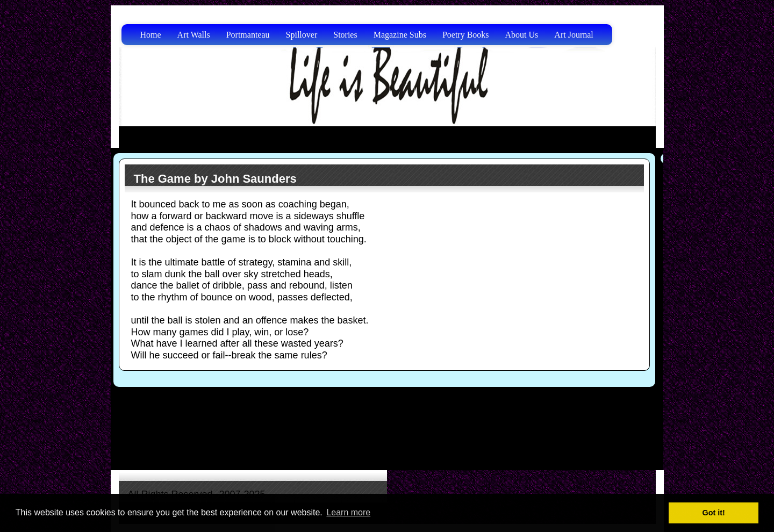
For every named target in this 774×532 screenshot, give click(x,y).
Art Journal (574, 35)
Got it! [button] (714, 513)
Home (151, 35)
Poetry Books (466, 35)
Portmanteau (248, 35)
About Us (522, 35)
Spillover (302, 35)
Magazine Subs (400, 35)
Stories (345, 35)
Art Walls (194, 35)
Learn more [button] (348, 512)
